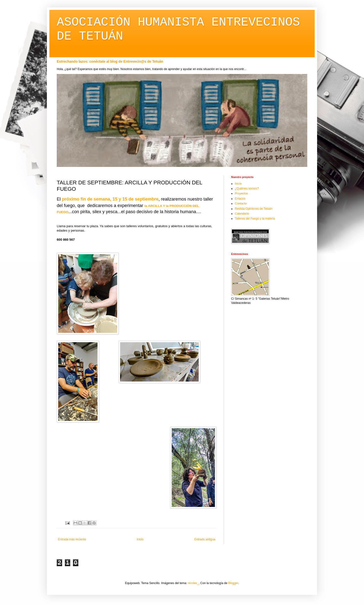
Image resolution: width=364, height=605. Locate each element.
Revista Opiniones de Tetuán (254, 209)
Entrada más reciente (72, 539)
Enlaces (240, 199)
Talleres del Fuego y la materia (255, 219)
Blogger (233, 583)
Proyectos (241, 193)
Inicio (140, 539)
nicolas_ (193, 583)
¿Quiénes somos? (247, 189)
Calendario (242, 214)
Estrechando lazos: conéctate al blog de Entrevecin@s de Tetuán (110, 61)
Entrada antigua (205, 539)
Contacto (241, 204)
